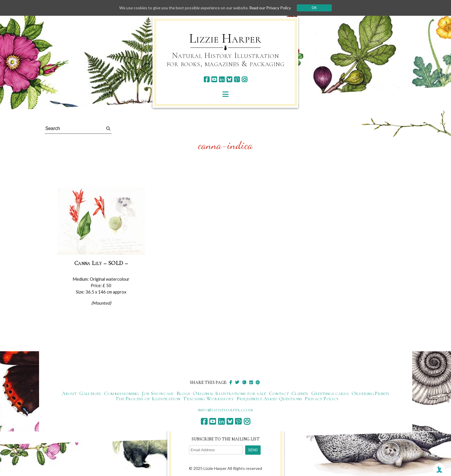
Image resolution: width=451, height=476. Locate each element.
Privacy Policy (322, 399)
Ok (316, 8)
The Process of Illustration (148, 399)
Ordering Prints (370, 394)
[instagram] (244, 79)
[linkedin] (222, 79)
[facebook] (207, 79)
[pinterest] (237, 79)
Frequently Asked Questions (269, 399)
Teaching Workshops (208, 399)
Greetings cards (330, 394)
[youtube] (214, 79)
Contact (279, 394)
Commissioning (122, 394)
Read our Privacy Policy (272, 8)
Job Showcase (157, 394)
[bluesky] (229, 79)
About (69, 394)
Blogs (183, 394)
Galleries (90, 394)
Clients (300, 394)
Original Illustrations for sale (229, 394)
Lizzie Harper (225, 38)
